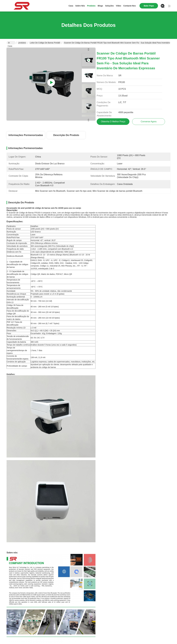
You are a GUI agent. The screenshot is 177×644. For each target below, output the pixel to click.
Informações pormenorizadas (26, 135)
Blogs (100, 6)
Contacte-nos (129, 6)
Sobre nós (80, 6)
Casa (71, 6)
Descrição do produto (66, 135)
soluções (109, 6)
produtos (91, 6)
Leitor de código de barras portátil (45, 43)
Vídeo (118, 6)
